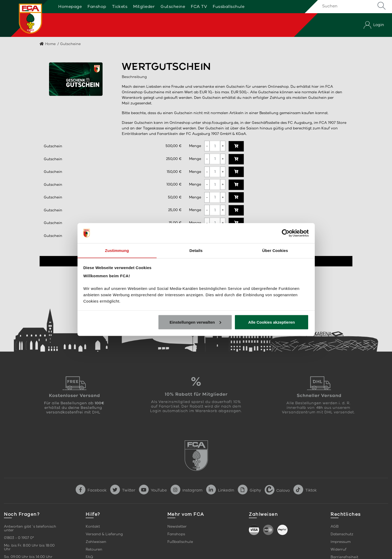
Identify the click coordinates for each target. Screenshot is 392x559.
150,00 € (174, 172)
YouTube (153, 490)
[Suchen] (353, 6)
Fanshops (176, 534)
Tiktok (305, 490)
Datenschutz (342, 534)
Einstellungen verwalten (195, 322)
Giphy (249, 490)
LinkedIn (220, 490)
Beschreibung (134, 77)
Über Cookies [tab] (275, 250)
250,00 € (174, 159)
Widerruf (338, 549)
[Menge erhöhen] (223, 146)
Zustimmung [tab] (117, 250)
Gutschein (53, 146)
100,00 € (174, 184)
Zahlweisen (96, 542)
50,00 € (175, 197)
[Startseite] (25, 18)
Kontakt (93, 526)
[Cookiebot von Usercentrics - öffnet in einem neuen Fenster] (286, 233)
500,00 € (174, 146)
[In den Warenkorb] (236, 146)
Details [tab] (196, 250)
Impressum (341, 542)
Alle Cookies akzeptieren (272, 322)
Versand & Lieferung (104, 534)
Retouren (94, 549)
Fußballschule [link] (180, 542)
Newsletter (177, 526)
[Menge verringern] (207, 146)
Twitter (123, 490)
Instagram (187, 490)
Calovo (277, 490)
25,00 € (175, 210)
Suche (381, 6)
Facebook (91, 490)
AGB (335, 526)
